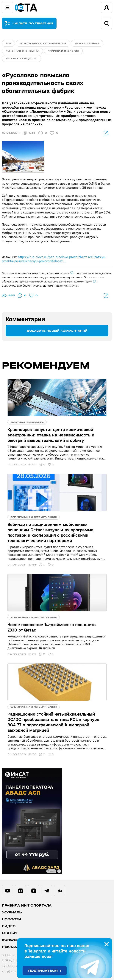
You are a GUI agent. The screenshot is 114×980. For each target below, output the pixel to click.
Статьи (9, 933)
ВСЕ (8, 43)
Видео (9, 926)
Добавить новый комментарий (57, 331)
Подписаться (43, 971)
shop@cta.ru (11, 971)
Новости (11, 919)
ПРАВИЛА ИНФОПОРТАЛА (27, 906)
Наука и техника (87, 43)
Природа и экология (63, 51)
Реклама (11, 947)
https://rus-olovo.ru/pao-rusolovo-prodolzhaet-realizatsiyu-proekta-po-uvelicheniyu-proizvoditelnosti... (54, 259)
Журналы (12, 912)
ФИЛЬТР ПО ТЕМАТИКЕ (33, 23)
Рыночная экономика (22, 51)
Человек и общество (22, 59)
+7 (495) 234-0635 (16, 966)
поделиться (106, 133)
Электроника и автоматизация (43, 43)
